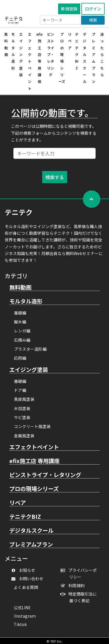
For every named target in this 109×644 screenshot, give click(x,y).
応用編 (20, 358)
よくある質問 (26, 587)
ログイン (93, 9)
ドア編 (20, 390)
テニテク (19, 212)
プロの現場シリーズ (34, 489)
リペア (70, 41)
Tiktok (20, 624)
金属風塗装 (24, 436)
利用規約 (74, 585)
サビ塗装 (22, 417)
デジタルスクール (31, 531)
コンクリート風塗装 (32, 426)
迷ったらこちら (102, 54)
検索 (93, 20)
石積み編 (22, 340)
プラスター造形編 (30, 349)
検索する (55, 177)
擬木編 (20, 322)
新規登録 (69, 9)
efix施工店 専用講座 (34, 461)
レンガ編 (22, 331)
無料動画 (20, 288)
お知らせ (24, 570)
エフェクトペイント (30, 61)
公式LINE (22, 607)
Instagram (25, 616)
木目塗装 (22, 408)
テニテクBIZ (25, 517)
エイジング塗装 (21, 54)
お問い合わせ (28, 578)
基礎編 (20, 313)
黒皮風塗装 (24, 399)
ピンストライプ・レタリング (51, 54)
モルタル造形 (26, 301)
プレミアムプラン (31, 545)
